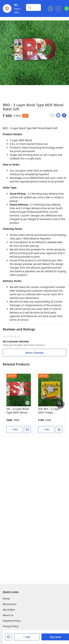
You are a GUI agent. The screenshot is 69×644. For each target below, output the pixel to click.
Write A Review (34, 353)
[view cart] (58, 8)
